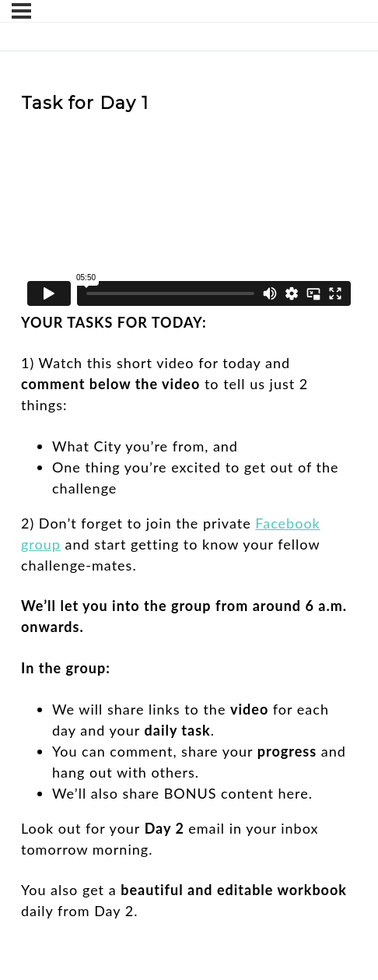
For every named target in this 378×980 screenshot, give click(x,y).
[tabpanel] (189, 523)
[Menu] (21, 11)
